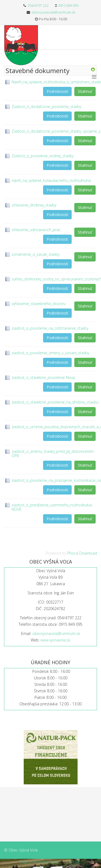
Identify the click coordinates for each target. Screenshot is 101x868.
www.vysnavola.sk (55, 640)
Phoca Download (82, 553)
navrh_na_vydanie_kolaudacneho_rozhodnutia (51, 180)
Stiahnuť (85, 91)
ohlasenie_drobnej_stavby (34, 205)
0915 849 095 (68, 6)
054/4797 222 (38, 6)
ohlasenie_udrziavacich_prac (36, 230)
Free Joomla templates (40, 862)
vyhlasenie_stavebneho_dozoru (39, 304)
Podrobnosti (57, 91)
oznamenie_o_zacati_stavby (36, 254)
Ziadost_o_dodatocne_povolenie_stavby (46, 107)
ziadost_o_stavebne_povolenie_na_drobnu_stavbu (55, 402)
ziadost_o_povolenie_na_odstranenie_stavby (50, 328)
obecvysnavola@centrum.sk (53, 12)
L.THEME (73, 862)
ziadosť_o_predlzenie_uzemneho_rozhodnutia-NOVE (52, 507)
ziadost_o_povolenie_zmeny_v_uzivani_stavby (50, 353)
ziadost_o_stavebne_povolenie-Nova (43, 377)
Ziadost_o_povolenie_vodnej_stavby (43, 156)
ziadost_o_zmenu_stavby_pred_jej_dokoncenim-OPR (53, 453)
